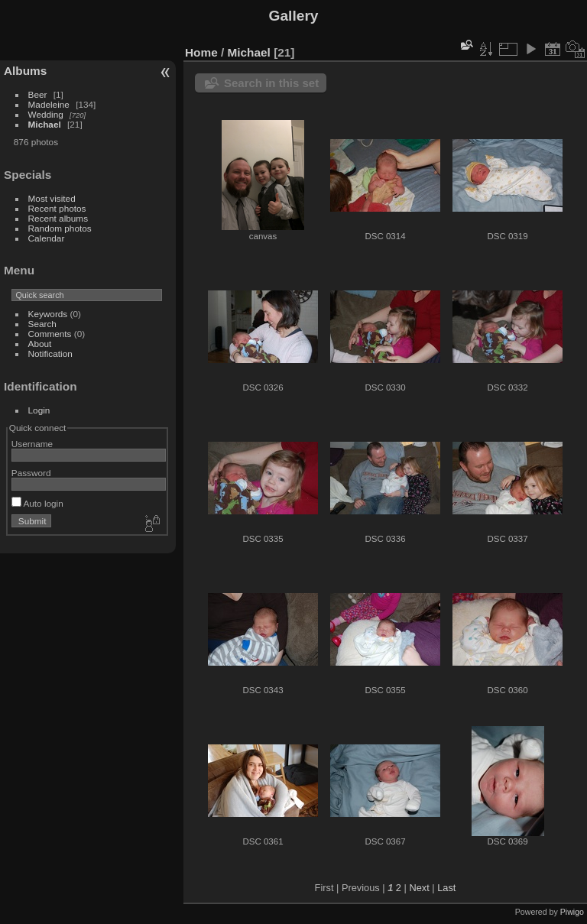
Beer (38, 94)
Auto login (37, 503)
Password (31, 473)
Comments (50, 334)
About (40, 344)
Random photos (60, 228)
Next (419, 888)
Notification (50, 353)
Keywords (48, 314)
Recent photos (57, 208)
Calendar (47, 238)
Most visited (52, 198)
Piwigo (572, 912)
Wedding (46, 114)
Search (42, 324)
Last (446, 888)
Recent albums (58, 218)
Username (32, 444)
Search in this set (271, 83)
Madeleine (49, 104)
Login (39, 410)
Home (201, 52)
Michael (45, 124)
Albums (25, 71)
